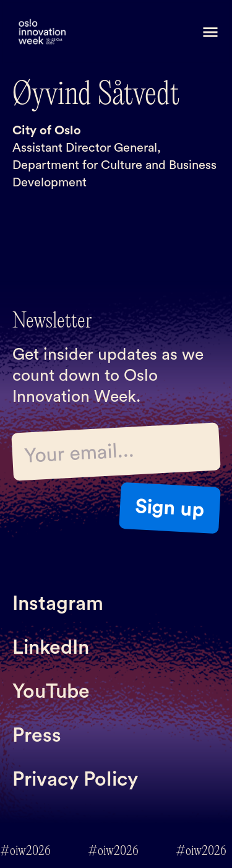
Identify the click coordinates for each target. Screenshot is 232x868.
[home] (42, 33)
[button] (210, 32)
